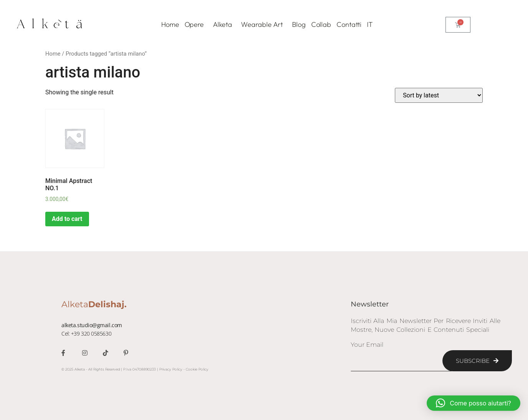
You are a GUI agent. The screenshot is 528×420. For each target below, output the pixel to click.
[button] (474, 403)
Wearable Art (264, 24)
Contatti (349, 24)
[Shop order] (439, 95)
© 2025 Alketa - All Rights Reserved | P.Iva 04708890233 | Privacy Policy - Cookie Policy (135, 369)
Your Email (367, 345)
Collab (321, 24)
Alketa (224, 24)
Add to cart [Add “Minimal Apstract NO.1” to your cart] (67, 219)
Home (170, 24)
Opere (196, 24)
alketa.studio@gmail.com (92, 325)
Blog (299, 24)
